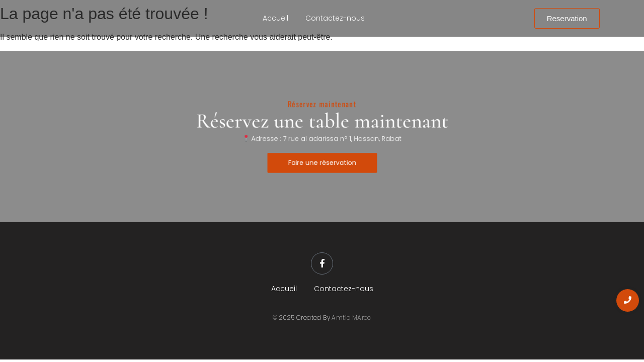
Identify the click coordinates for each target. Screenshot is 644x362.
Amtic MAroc (351, 318)
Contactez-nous (335, 18)
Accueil (275, 18)
